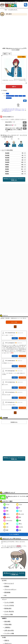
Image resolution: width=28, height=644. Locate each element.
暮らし (19, 524)
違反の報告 (7, 621)
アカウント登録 (9, 614)
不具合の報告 (8, 624)
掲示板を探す (8, 608)
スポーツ (7, 517)
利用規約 (7, 586)
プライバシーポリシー (10, 589)
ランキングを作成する (14, 534)
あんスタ (16, 96)
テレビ (19, 511)
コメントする (14, 322)
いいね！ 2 (15, 356)
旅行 (19, 517)
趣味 (19, 520)
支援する (7, 640)
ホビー (6, 514)
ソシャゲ (20, 96)
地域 (19, 530)
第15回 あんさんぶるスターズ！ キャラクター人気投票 (17, 497)
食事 (6, 524)
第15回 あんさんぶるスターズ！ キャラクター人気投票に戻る (14, 179)
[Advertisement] (14, 32)
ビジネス (20, 527)
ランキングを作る (9, 605)
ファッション (8, 520)
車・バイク (20, 514)
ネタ (6, 527)
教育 (6, 530)
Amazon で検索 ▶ (22, 57)
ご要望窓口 (7, 627)
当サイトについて (9, 583)
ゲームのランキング (13, 10)
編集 (25, 101)
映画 (6, 511)
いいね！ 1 (15, 338)
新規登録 (19, 546)
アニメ (24, 96)
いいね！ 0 (15, 366)
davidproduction (9, 98)
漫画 (6, 508)
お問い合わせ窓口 (9, 630)
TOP (6, 10)
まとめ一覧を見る (9, 611)
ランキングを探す (9, 602)
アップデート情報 (9, 633)
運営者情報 (7, 592)
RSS (5, 595)
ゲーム (7, 94)
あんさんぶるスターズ (10, 96)
